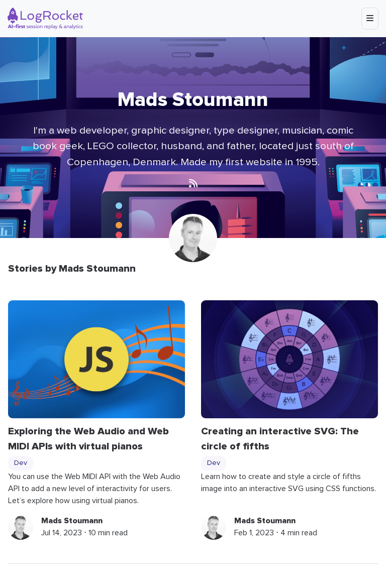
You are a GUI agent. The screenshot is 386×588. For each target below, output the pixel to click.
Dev (21, 463)
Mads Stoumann (72, 521)
